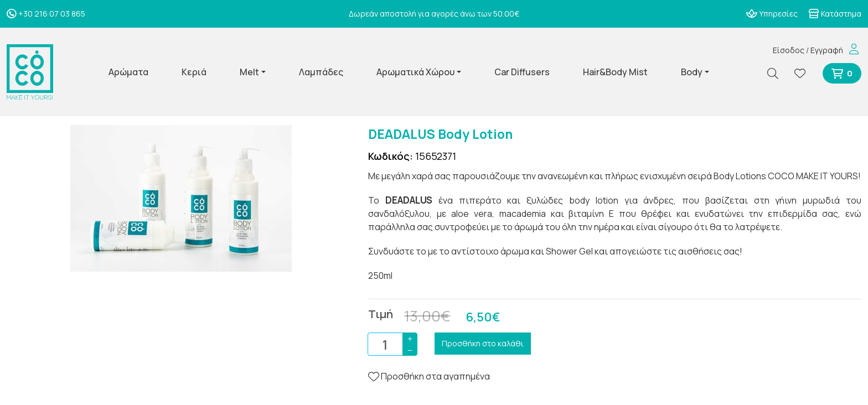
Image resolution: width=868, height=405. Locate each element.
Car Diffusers (522, 72)
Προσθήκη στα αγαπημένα (429, 376)
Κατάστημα (835, 14)
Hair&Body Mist (615, 72)
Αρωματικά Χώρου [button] (415, 72)
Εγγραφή (827, 50)
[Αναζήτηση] (777, 73)
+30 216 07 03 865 (46, 14)
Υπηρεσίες (772, 14)
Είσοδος (789, 50)
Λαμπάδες (321, 72)
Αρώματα (128, 72)
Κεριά (194, 72)
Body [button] (692, 72)
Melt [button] (249, 72)
